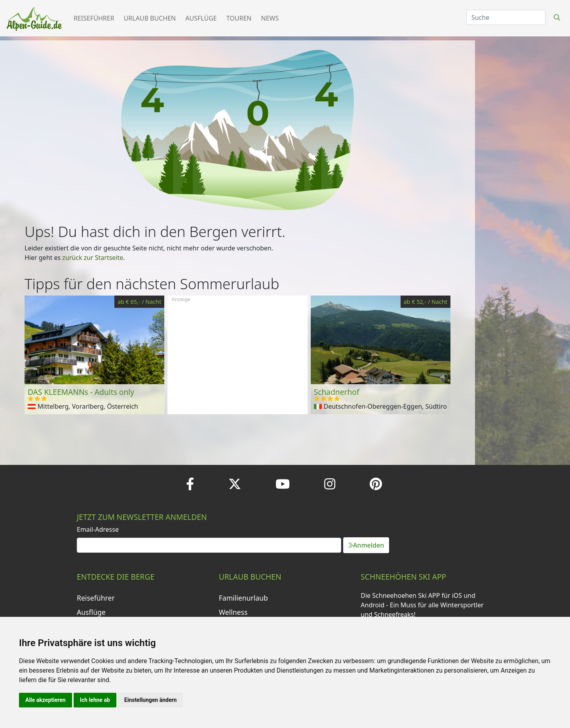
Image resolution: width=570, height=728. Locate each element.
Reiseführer (94, 18)
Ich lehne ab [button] (95, 700)
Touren (239, 18)
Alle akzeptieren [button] (46, 700)
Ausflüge (201, 18)
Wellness (233, 612)
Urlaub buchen (150, 18)
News (270, 18)
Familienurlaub (243, 598)
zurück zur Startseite (93, 258)
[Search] (506, 17)
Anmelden (366, 545)
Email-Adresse (98, 529)
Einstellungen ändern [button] (151, 700)
